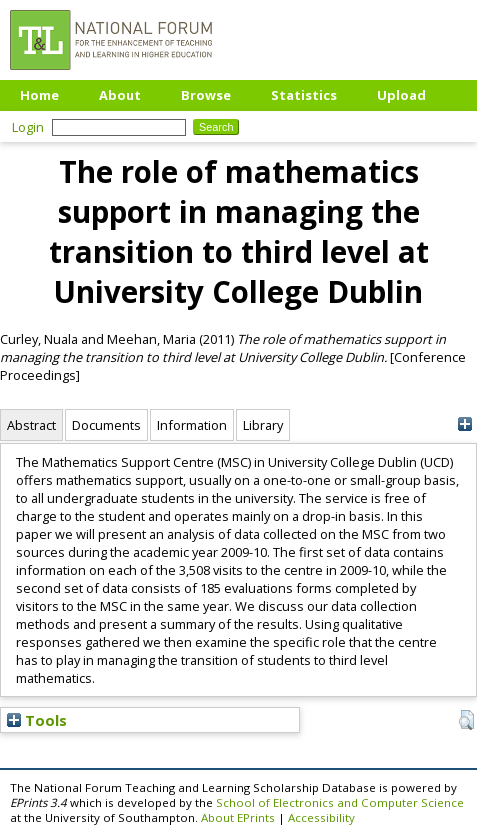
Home (39, 95)
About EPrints (238, 817)
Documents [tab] (106, 425)
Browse (206, 95)
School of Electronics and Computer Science (340, 802)
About (120, 95)
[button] (466, 720)
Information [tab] (192, 425)
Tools (37, 720)
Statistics (304, 95)
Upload (401, 95)
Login (28, 127)
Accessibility (321, 817)
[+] (464, 424)
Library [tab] (263, 425)
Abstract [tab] (31, 425)
